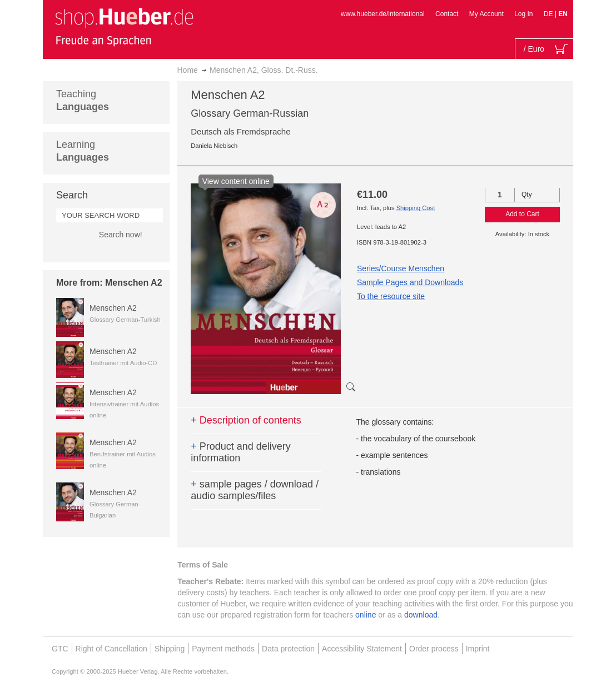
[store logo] (124, 27)
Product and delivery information (241, 452)
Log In (523, 14)
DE (549, 14)
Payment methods (223, 649)
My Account (486, 14)
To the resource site (391, 296)
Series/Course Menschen (401, 268)
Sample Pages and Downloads (410, 282)
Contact (447, 14)
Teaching (83, 100)
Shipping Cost (416, 208)
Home (188, 70)
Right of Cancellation (111, 649)
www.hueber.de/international (383, 14)
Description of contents (246, 420)
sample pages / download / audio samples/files (255, 490)
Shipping (170, 649)
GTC (60, 649)
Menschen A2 (113, 308)
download (421, 615)
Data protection (288, 649)
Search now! (121, 235)
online (366, 615)
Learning (83, 151)
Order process (434, 649)
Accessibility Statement (362, 649)
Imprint (478, 649)
